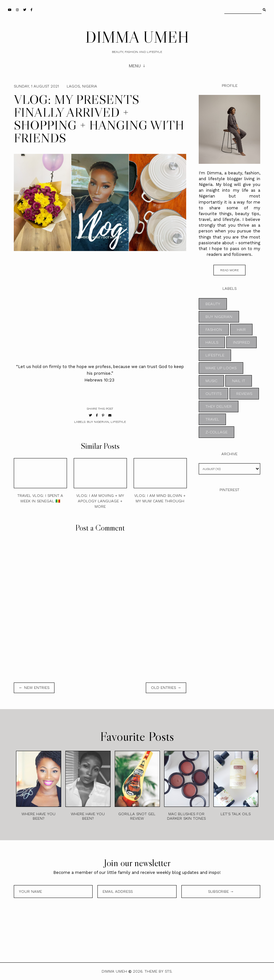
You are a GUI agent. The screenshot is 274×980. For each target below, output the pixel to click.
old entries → (166, 688)
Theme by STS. (158, 971)
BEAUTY (213, 304)
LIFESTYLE (118, 422)
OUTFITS (213, 394)
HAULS (212, 342)
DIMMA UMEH (137, 37)
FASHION (214, 330)
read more (229, 270)
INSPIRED (241, 342)
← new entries (34, 688)
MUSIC (211, 381)
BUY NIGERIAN (98, 422)
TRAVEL (212, 419)
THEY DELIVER (219, 406)
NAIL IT (239, 381)
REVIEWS (244, 394)
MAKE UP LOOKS (221, 368)
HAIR (241, 330)
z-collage (216, 432)
